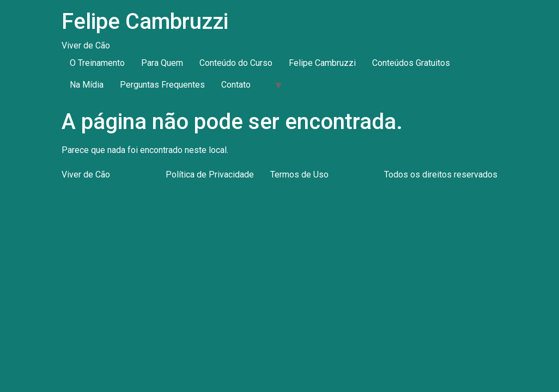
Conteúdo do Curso (236, 63)
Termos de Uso (299, 174)
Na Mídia (87, 85)
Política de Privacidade (210, 174)
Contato (236, 85)
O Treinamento (97, 63)
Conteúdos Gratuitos (411, 63)
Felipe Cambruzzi (145, 22)
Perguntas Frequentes (162, 85)
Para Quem (162, 63)
